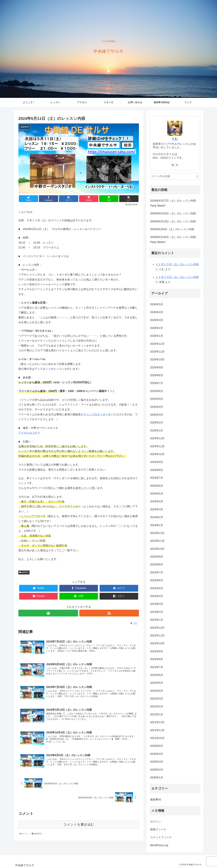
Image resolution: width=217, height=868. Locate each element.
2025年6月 (157, 391)
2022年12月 (157, 628)
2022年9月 (157, 651)
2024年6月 (157, 486)
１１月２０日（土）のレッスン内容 (177, 264)
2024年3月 (157, 509)
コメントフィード (161, 837)
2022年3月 (157, 699)
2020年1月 (157, 778)
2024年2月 (157, 517)
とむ (175, 139)
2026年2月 (157, 328)
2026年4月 (157, 312)
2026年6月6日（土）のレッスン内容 (172, 229)
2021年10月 (157, 738)
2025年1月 (157, 431)
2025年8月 (157, 375)
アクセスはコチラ (29, 433)
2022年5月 (157, 683)
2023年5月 (157, 588)
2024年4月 (157, 501)
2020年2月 (157, 770)
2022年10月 (157, 643)
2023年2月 (157, 612)
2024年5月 (157, 494)
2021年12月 (157, 722)
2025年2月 (157, 423)
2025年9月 (157, 367)
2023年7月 (157, 572)
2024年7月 (157, 478)
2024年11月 (157, 446)
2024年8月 (157, 470)
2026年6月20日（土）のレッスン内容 (173, 213)
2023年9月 (157, 557)
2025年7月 (157, 383)
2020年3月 (157, 762)
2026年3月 (157, 320)
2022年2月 (157, 706)
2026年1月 (157, 336)
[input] (175, 176)
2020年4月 (157, 754)
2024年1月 (157, 525)
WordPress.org (159, 845)
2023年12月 (157, 533)
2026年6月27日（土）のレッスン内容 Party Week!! (173, 203)
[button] (197, 177)
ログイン (156, 822)
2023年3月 (157, 604)
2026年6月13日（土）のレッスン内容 (173, 221)
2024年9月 (157, 462)
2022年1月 (157, 714)
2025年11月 (157, 352)
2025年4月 (157, 407)
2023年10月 (157, 549)
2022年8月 (157, 659)
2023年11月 (157, 541)
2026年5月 (157, 304)
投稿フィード (158, 829)
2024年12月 (157, 438)
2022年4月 (157, 691)
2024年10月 (157, 454)
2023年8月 (157, 565)
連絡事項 (24, 572)
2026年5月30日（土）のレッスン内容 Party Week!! (173, 240)
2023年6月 (157, 580)
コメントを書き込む (79, 825)
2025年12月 (157, 344)
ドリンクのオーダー (96, 414)
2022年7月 (157, 667)
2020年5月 (157, 746)
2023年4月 (157, 596)
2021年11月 (157, 730)
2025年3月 (157, 415)
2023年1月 (157, 620)
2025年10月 (157, 359)
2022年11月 (157, 636)
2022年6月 (157, 675)
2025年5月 (157, 399)
